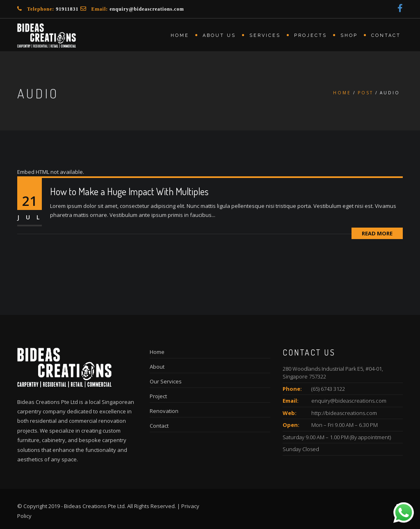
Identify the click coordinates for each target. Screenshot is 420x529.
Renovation (164, 411)
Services (265, 35)
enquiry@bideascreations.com (147, 9)
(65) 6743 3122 (328, 389)
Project (158, 396)
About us (219, 35)
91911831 (67, 9)
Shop (349, 35)
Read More (377, 233)
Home (180, 35)
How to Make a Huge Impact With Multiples (129, 191)
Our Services (166, 381)
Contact (386, 35)
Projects (310, 35)
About (157, 367)
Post (365, 93)
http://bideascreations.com (344, 413)
